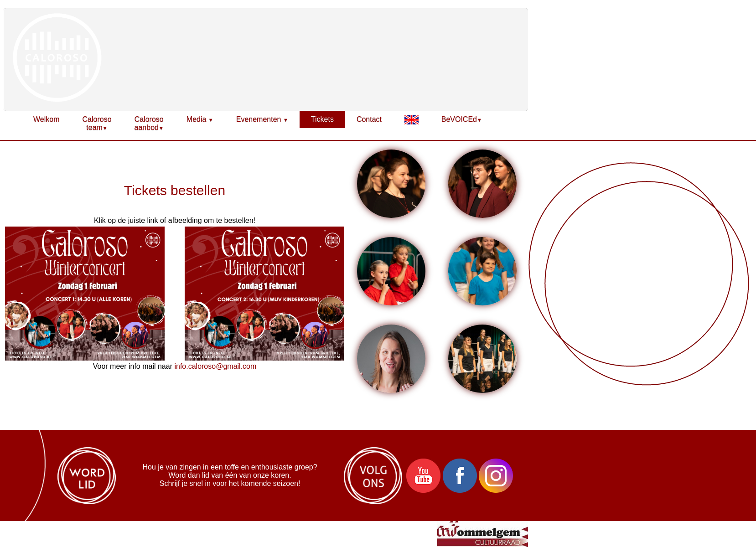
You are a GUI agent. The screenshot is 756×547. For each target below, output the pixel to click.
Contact (369, 119)
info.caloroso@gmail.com (215, 366)
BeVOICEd (462, 119)
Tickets (322, 119)
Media (200, 119)
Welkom (47, 119)
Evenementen (262, 119)
